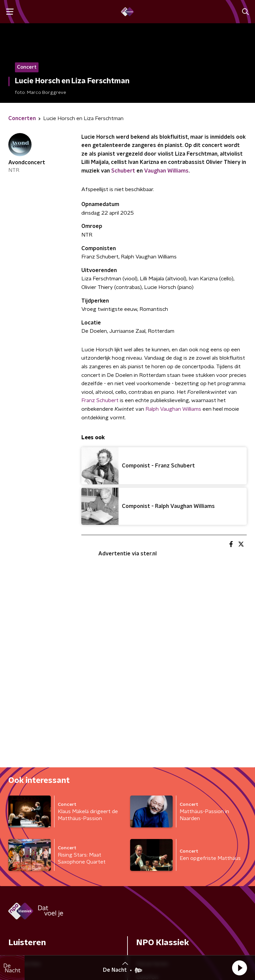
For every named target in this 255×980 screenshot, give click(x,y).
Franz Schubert (100, 400)
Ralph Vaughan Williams (173, 409)
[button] (239, 968)
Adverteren (152, 765)
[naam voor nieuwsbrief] (42, 870)
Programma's (27, 805)
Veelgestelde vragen (165, 805)
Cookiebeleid (215, 935)
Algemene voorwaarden (42, 929)
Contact (147, 792)
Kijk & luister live (30, 792)
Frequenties (25, 765)
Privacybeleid (27, 941)
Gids (14, 778)
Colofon (147, 778)
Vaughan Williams (166, 171)
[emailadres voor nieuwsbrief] (164, 870)
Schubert (123, 171)
